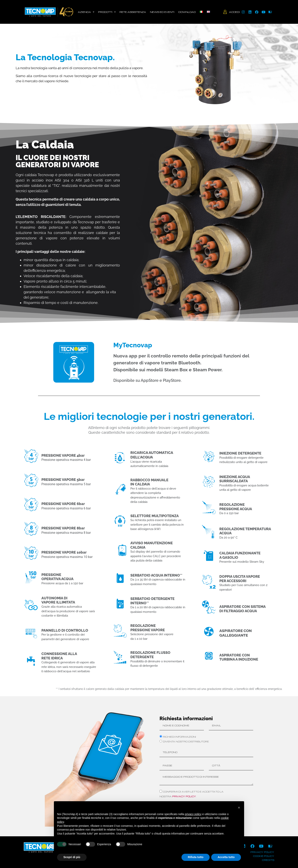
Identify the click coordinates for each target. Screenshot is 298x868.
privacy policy (184, 796)
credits (268, 860)
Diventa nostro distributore (186, 741)
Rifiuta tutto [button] (196, 857)
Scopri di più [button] (72, 857)
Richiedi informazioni (179, 737)
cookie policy (264, 856)
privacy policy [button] (193, 814)
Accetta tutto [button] (226, 857)
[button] (239, 808)
